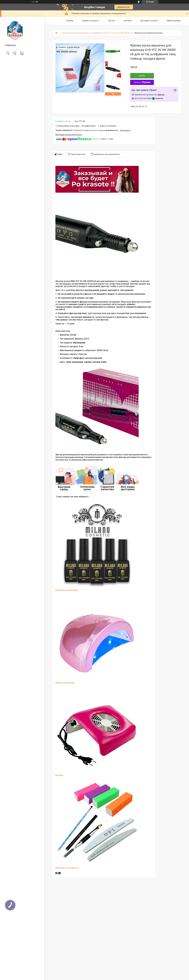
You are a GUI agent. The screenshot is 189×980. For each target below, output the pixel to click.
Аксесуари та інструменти (67, 868)
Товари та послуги (90, 21)
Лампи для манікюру (65, 683)
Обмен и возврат (174, 21)
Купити (142, 76)
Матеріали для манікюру (67, 590)
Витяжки (59, 775)
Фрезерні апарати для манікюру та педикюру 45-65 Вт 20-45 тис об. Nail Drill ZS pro (97, 33)
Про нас (112, 21)
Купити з (142, 82)
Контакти (128, 21)
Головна (70, 21)
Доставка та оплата (149, 21)
